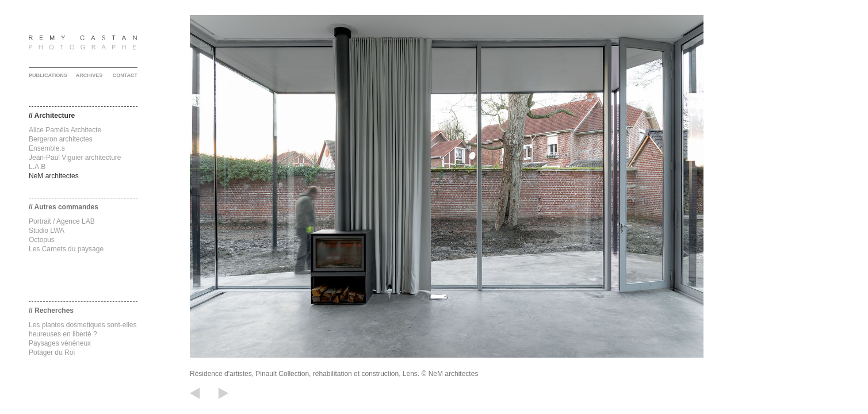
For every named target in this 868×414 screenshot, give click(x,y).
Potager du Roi (52, 352)
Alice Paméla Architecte (65, 130)
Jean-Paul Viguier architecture (75, 158)
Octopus (42, 240)
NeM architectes (54, 176)
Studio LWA (47, 231)
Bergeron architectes (61, 139)
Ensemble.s (47, 148)
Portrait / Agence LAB (62, 221)
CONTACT (125, 75)
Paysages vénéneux (60, 343)
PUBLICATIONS (48, 75)
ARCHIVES (89, 75)
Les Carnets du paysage (66, 249)
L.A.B (37, 167)
